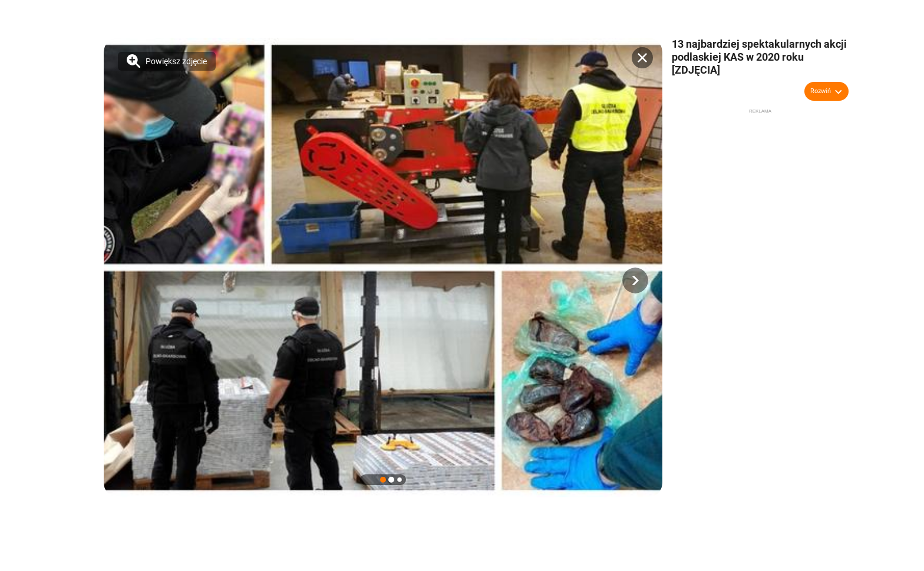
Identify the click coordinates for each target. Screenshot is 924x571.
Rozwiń (821, 91)
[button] (635, 280)
